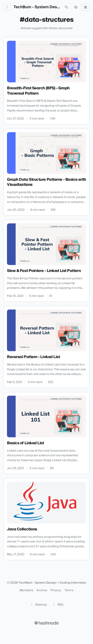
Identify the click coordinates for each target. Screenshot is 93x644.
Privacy (56, 590)
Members (26, 590)
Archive (42, 590)
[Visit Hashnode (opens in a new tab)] (47, 623)
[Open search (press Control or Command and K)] (66, 7)
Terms (69, 590)
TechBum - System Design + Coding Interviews (37, 7)
